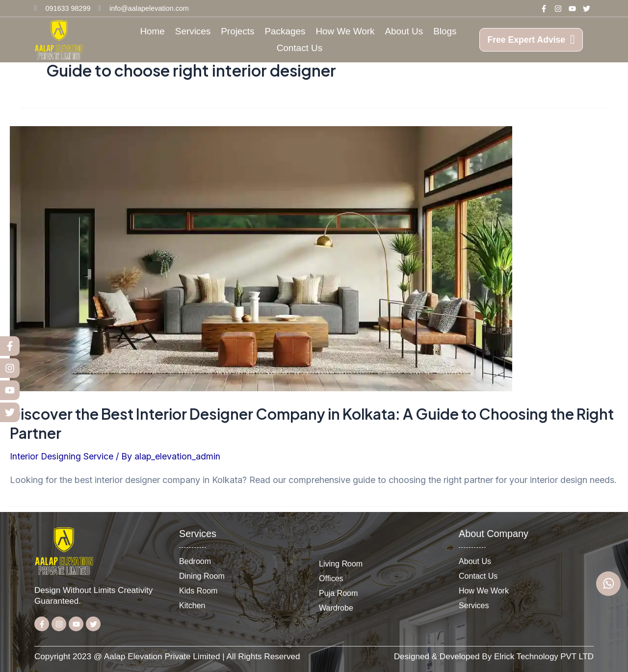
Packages (285, 31)
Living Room (341, 564)
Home (152, 31)
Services (193, 31)
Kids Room (198, 591)
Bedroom (195, 561)
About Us (404, 31)
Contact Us (300, 48)
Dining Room (202, 576)
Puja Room (339, 593)
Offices (331, 578)
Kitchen (192, 605)
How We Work (345, 31)
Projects (237, 31)
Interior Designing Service (62, 456)
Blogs (445, 31)
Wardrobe (336, 608)
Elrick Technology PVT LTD (543, 657)
